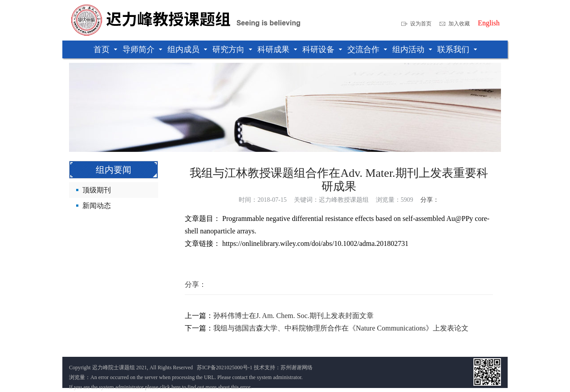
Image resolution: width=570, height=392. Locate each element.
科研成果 (273, 49)
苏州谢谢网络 (297, 367)
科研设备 (318, 49)
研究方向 (228, 49)
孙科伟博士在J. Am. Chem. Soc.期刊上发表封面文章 (293, 316)
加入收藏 (459, 24)
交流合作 (363, 49)
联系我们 (453, 49)
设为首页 (421, 24)
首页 (102, 49)
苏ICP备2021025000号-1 (225, 367)
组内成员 (183, 49)
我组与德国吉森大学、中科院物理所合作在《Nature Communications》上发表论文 (341, 328)
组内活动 (408, 49)
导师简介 (138, 49)
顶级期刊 (97, 190)
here (176, 387)
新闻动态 (97, 206)
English (489, 23)
